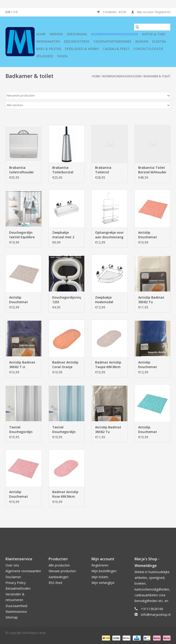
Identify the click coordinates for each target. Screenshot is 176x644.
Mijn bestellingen (104, 571)
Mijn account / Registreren (151, 12)
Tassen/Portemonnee (112, 41)
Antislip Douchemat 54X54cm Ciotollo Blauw (152, 365)
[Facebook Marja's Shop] (63, 538)
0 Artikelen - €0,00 (112, 12)
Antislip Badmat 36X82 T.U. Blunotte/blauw (22, 365)
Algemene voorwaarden (23, 571)
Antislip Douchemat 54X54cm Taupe (22, 300)
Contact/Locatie (148, 49)
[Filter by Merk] (88, 105)
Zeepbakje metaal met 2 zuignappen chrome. (63, 235)
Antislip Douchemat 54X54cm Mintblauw (148, 430)
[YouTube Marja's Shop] (96, 538)
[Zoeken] (152, 27)
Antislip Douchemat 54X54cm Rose (21, 494)
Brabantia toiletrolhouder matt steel (22, 170)
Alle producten (59, 565)
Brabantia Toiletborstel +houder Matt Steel (64, 170)
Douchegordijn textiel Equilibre (22, 235)
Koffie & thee (154, 34)
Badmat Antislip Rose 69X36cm (65, 494)
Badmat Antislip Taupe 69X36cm (108, 365)
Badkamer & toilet (157, 76)
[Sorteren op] (88, 96)
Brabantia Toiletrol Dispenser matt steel (108, 170)
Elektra (159, 41)
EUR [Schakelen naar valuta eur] (8, 12)
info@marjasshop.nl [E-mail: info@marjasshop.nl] (156, 615)
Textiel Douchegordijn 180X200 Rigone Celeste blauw (65, 430)
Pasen (62, 56)
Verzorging (77, 34)
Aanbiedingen (59, 577)
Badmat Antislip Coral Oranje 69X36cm (65, 365)
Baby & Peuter (48, 49)
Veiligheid (45, 56)
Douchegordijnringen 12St (67, 300)
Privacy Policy (16, 583)
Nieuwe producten (62, 571)
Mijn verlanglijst (103, 583)
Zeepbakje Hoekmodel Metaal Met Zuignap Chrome (109, 300)
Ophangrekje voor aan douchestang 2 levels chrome (109, 235)
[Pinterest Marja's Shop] (88, 538)
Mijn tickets (100, 577)
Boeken (142, 41)
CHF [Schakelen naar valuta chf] (15, 12)
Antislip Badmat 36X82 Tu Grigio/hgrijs (108, 430)
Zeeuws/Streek (77, 41)
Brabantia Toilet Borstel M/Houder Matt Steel (152, 170)
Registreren (100, 565)
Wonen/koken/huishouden (114, 34)
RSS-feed (55, 583)
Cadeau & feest (116, 49)
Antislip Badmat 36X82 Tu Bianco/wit (151, 300)
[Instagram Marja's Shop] (113, 538)
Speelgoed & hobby (82, 49)
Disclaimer (13, 577)
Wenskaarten (48, 41)
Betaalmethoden (18, 588)
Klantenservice (16, 612)
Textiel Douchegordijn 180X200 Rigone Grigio (22, 430)
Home (41, 34)
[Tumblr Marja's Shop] (104, 538)
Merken (56, 34)
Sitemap (12, 617)
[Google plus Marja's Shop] (80, 538)
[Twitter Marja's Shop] (71, 538)
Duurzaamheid (16, 606)
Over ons (12, 565)
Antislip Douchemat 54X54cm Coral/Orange (149, 235)
